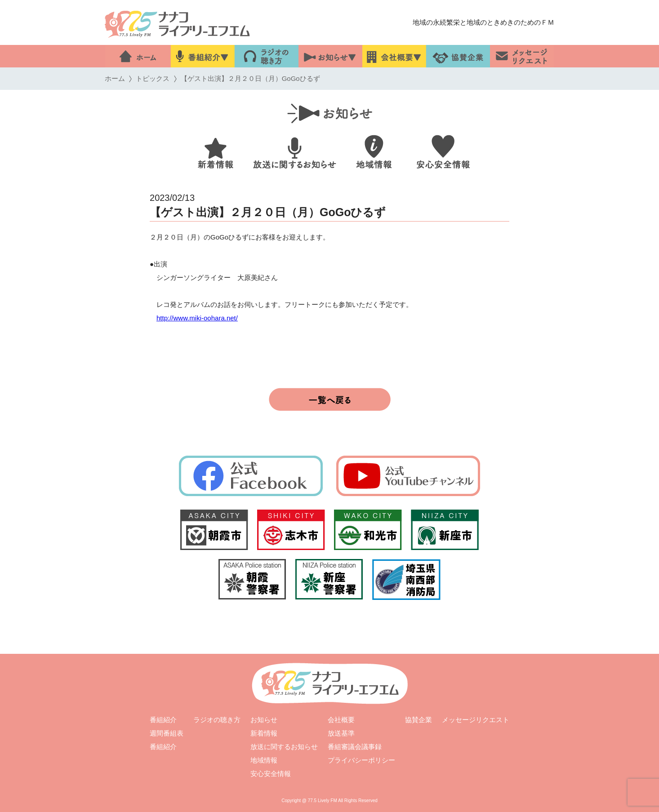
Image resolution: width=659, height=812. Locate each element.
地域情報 (264, 760)
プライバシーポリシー (361, 760)
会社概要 (341, 720)
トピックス (153, 78)
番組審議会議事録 (355, 747)
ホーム (115, 78)
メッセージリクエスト (476, 720)
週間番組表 (167, 733)
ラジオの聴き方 (217, 720)
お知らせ (264, 720)
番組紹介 (163, 720)
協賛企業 (419, 720)
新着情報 (264, 733)
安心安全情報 (271, 774)
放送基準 (341, 733)
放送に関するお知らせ (284, 747)
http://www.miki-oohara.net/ (197, 318)
